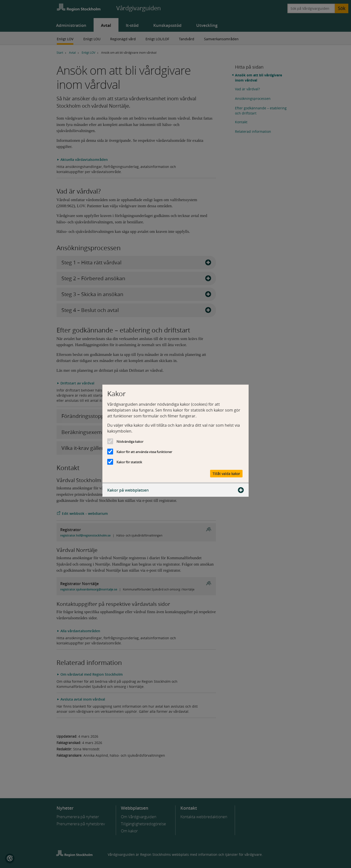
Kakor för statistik (129, 462)
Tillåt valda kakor (226, 473)
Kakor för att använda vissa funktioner (144, 452)
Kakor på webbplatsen (175, 490)
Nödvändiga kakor (130, 442)
